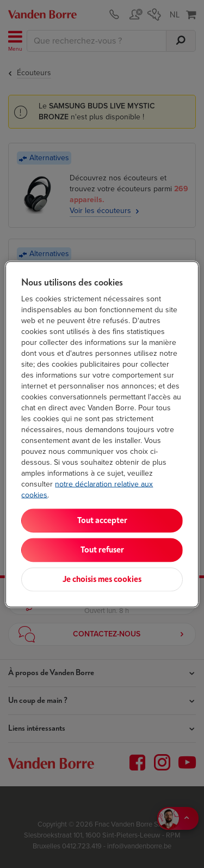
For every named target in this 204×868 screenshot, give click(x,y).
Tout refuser (102, 550)
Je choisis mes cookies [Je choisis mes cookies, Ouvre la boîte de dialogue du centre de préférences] (102, 579)
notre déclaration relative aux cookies (87, 489)
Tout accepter (102, 520)
